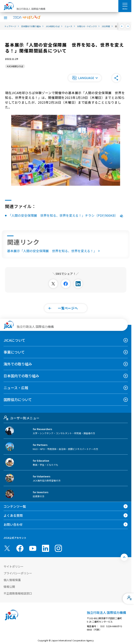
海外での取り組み (18, 364)
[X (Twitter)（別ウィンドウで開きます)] (7, 548)
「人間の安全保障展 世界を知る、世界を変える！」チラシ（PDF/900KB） (66, 215)
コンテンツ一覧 (15, 506)
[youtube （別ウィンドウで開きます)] (33, 548)
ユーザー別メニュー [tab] (21, 418)
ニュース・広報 (16, 388)
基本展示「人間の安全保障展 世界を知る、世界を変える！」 (54, 251)
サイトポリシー (14, 566)
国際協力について (18, 400)
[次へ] (128, 26)
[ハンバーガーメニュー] (125, 5)
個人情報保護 (12, 580)
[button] (85, 78)
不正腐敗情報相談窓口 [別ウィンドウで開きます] (18, 593)
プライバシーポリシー (18, 573)
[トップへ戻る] (124, 557)
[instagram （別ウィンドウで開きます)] (58, 548)
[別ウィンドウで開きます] (53, 284)
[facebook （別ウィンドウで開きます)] (20, 548)
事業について (14, 352)
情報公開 (9, 587)
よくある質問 (13, 515)
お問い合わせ (13, 524)
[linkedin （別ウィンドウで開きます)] (46, 548)
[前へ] (122, 26)
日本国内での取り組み (21, 376)
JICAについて (14, 340)
